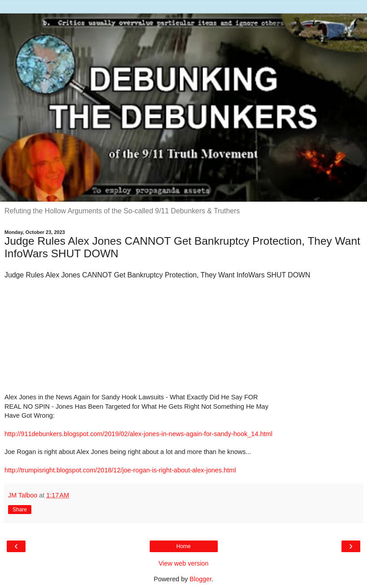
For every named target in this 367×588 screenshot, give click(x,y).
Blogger (201, 579)
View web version (184, 563)
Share (20, 510)
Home (183, 546)
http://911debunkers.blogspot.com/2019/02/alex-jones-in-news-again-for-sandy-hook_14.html (138, 434)
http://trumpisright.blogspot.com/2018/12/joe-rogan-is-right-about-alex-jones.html (120, 470)
